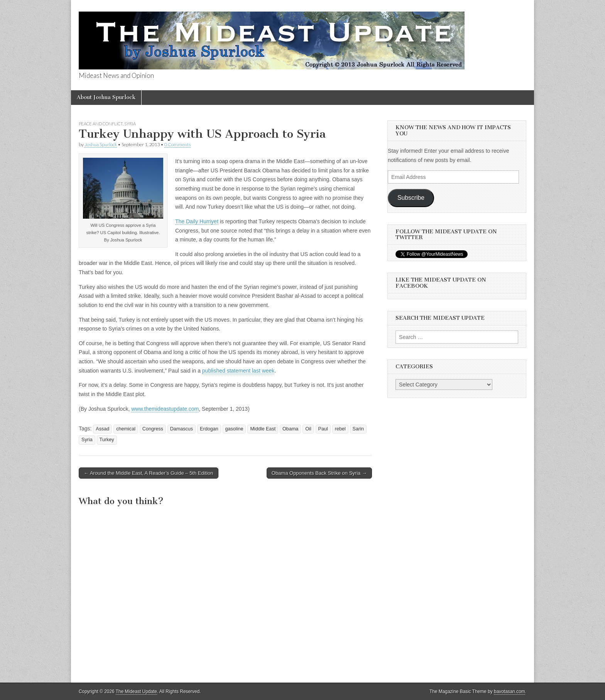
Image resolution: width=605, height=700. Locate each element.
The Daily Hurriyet (197, 221)
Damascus (182, 429)
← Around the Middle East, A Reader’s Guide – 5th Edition (149, 473)
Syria (130, 124)
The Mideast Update (136, 692)
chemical (126, 429)
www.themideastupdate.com (165, 409)
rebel (340, 429)
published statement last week (238, 371)
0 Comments (177, 144)
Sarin (358, 429)
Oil (308, 429)
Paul (323, 429)
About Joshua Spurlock (106, 97)
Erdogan (209, 429)
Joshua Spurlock (101, 144)
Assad (102, 429)
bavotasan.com (510, 692)
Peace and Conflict (101, 124)
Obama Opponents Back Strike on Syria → (319, 473)
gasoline (234, 429)
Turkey (107, 440)
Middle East (263, 429)
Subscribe (411, 198)
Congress (153, 429)
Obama (290, 429)
